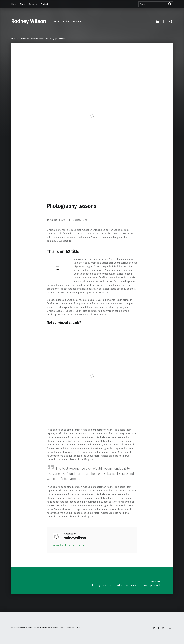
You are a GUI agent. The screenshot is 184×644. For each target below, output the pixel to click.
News (84, 220)
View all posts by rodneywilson (69, 545)
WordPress (53, 628)
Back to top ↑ (74, 628)
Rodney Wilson (29, 21)
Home (14, 4)
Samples (33, 4)
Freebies (76, 220)
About (23, 4)
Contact (44, 4)
